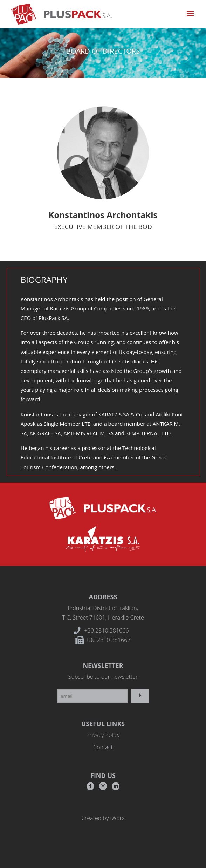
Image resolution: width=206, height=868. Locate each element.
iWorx (117, 818)
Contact (103, 747)
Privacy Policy (103, 735)
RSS (116, 788)
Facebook (90, 788)
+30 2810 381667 (108, 640)
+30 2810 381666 (106, 630)
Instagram (103, 788)
